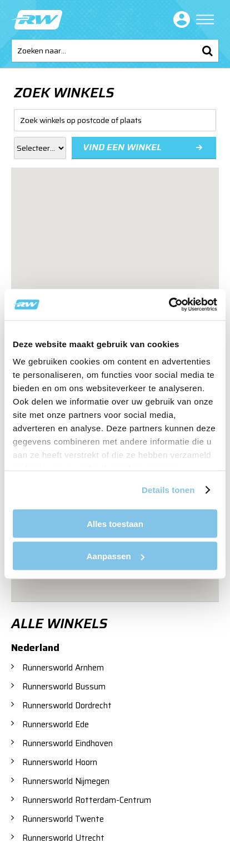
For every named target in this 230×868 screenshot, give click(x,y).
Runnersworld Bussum (64, 687)
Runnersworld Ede (56, 724)
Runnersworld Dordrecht (67, 706)
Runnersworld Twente (63, 819)
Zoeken (207, 51)
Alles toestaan (115, 523)
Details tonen (168, 490)
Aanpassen (116, 556)
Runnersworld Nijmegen (66, 781)
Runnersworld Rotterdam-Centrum (87, 800)
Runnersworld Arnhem (63, 668)
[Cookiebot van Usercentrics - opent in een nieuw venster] (169, 305)
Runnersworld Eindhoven (67, 743)
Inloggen (179, 19)
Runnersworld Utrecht (63, 838)
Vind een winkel (122, 147)
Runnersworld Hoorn (60, 762)
